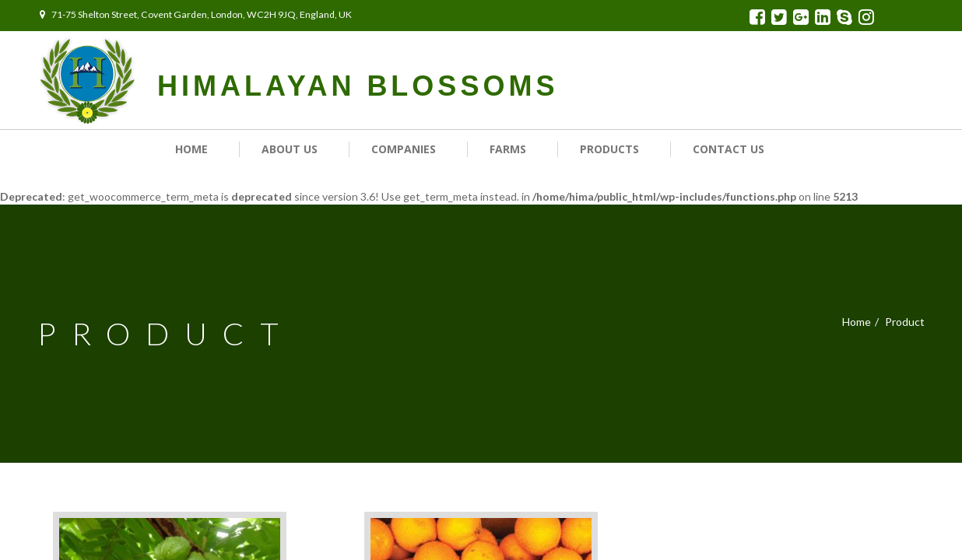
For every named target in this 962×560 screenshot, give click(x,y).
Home (191, 149)
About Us (290, 149)
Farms (508, 149)
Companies (404, 149)
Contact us (729, 149)
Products (609, 149)
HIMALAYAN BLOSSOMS (358, 86)
